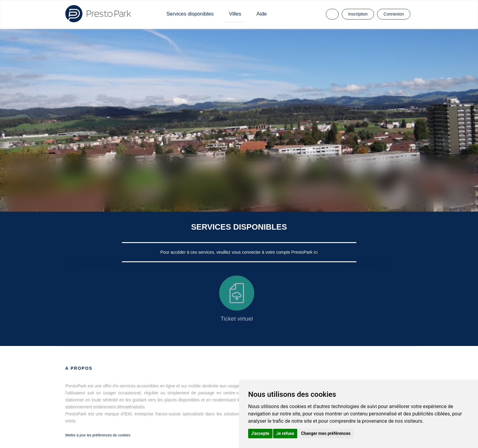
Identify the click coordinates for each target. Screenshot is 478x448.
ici (316, 252)
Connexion (394, 14)
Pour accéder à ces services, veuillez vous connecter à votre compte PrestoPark (237, 252)
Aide (262, 14)
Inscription (358, 14)
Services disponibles (190, 14)
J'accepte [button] (260, 433)
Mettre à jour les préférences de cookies (98, 435)
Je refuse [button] (285, 433)
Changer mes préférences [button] (326, 433)
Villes (235, 14)
